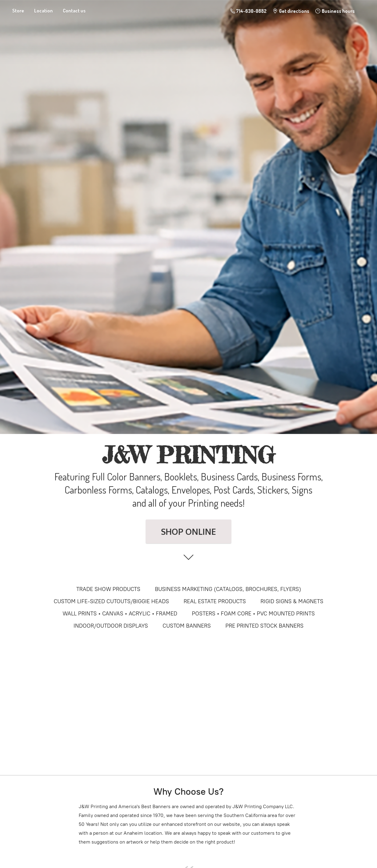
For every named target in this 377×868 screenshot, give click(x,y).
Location (43, 11)
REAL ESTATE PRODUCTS (215, 601)
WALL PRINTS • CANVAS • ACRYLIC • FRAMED (120, 614)
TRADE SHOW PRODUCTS (108, 589)
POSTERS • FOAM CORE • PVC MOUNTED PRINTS (253, 614)
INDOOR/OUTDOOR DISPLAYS (111, 626)
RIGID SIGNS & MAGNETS (292, 601)
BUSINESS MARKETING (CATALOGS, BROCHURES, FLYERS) (228, 589)
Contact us (74, 11)
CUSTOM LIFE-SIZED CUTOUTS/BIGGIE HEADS (111, 601)
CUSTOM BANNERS (187, 626)
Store (18, 11)
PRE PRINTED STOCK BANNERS (264, 626)
